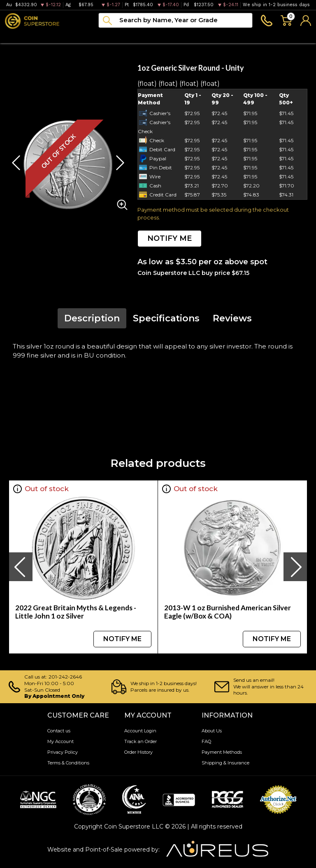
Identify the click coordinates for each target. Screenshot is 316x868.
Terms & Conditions (68, 763)
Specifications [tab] (166, 318)
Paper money (115, 36)
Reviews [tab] (232, 318)
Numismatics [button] (60, 36)
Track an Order (141, 741)
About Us (212, 731)
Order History (138, 752)
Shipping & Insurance (225, 763)
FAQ (206, 741)
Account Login (140, 731)
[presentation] (21, 567)
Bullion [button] (16, 36)
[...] (175, 20)
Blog (193, 36)
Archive (161, 36)
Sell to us (297, 36)
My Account (60, 741)
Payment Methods (222, 752)
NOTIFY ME (170, 238)
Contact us (59, 731)
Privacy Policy (63, 752)
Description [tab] (92, 318)
